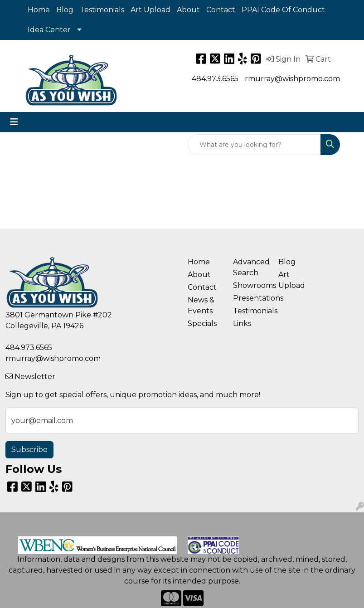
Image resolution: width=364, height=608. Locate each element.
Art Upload (150, 10)
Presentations (250, 298)
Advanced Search (250, 267)
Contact (221, 10)
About (188, 10)
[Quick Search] (254, 145)
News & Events (201, 305)
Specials (202, 323)
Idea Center (49, 30)
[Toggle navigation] (14, 122)
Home (39, 10)
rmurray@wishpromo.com (292, 79)
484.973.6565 (215, 79)
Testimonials (102, 10)
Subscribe (29, 450)
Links (242, 323)
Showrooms (250, 285)
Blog (65, 10)
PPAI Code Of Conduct (283, 10)
